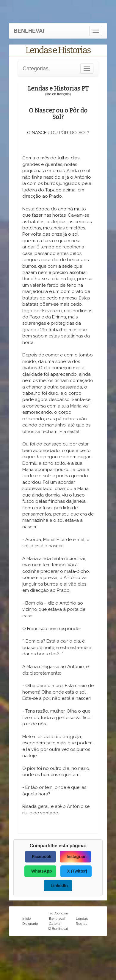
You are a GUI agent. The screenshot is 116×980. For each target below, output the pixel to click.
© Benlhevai (58, 929)
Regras (81, 924)
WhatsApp (41, 871)
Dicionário (30, 924)
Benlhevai (57, 919)
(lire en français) (58, 94)
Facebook (41, 857)
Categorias (36, 69)
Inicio (26, 919)
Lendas (82, 919)
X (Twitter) (77, 871)
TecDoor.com (58, 913)
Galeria (55, 924)
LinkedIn (59, 886)
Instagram (77, 857)
